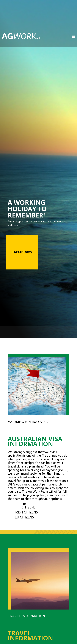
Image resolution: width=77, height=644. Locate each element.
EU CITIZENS (24, 517)
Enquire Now (22, 252)
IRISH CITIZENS (26, 512)
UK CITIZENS (29, 506)
